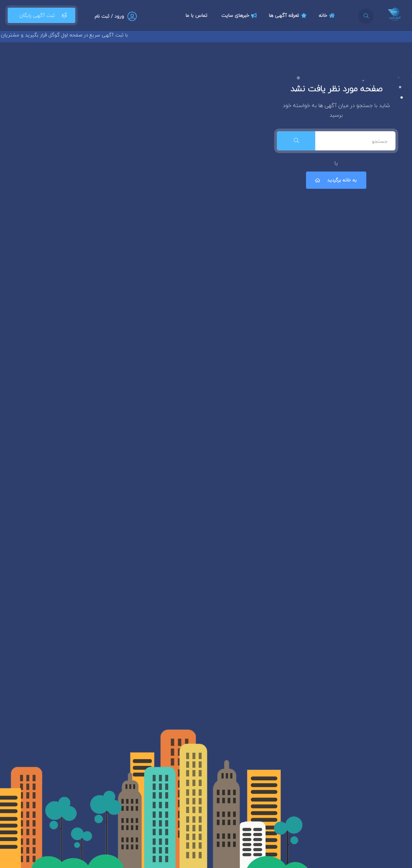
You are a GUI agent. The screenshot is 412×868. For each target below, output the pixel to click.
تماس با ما (196, 15)
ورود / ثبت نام (109, 16)
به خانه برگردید (335, 180)
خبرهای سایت (240, 15)
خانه (328, 15)
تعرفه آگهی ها (289, 15)
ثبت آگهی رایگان (41, 15)
